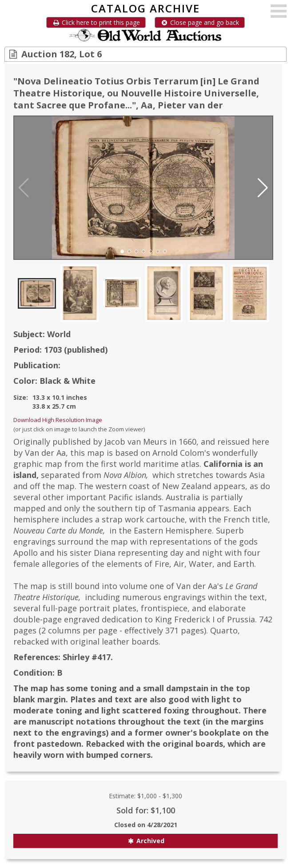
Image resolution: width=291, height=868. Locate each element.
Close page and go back (200, 22)
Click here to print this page (96, 22)
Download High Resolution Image (58, 420)
